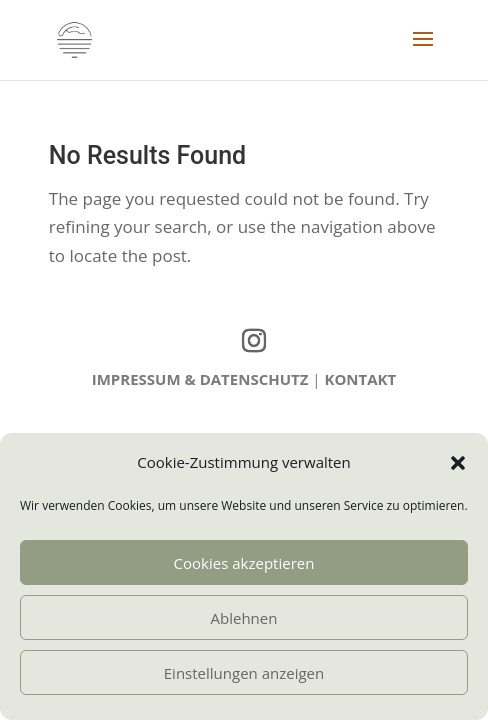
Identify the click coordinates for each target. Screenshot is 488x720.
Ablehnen (244, 618)
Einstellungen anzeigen (244, 673)
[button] (458, 463)
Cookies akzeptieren (244, 563)
